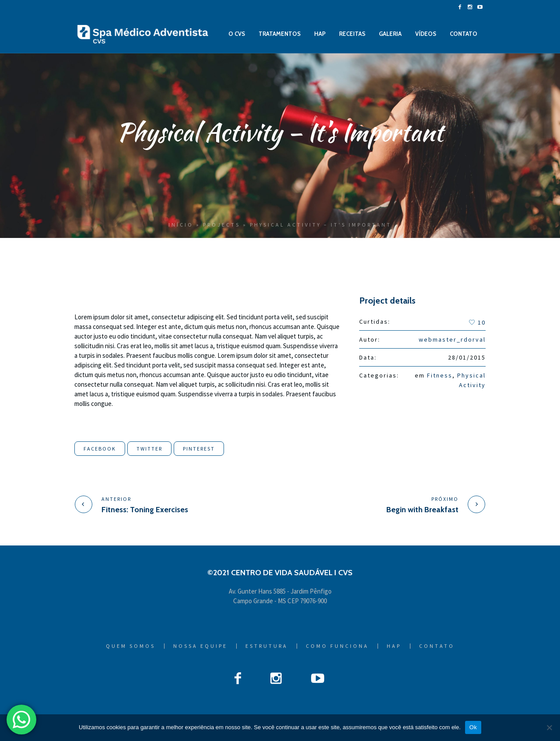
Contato (437, 646)
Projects (222, 225)
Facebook (100, 449)
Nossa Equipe (200, 646)
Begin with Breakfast (422, 510)
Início (181, 225)
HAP (394, 646)
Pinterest (199, 449)
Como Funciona (337, 646)
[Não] (549, 727)
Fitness (440, 375)
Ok (473, 727)
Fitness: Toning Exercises (145, 510)
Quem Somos (131, 646)
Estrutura (267, 646)
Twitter (149, 449)
